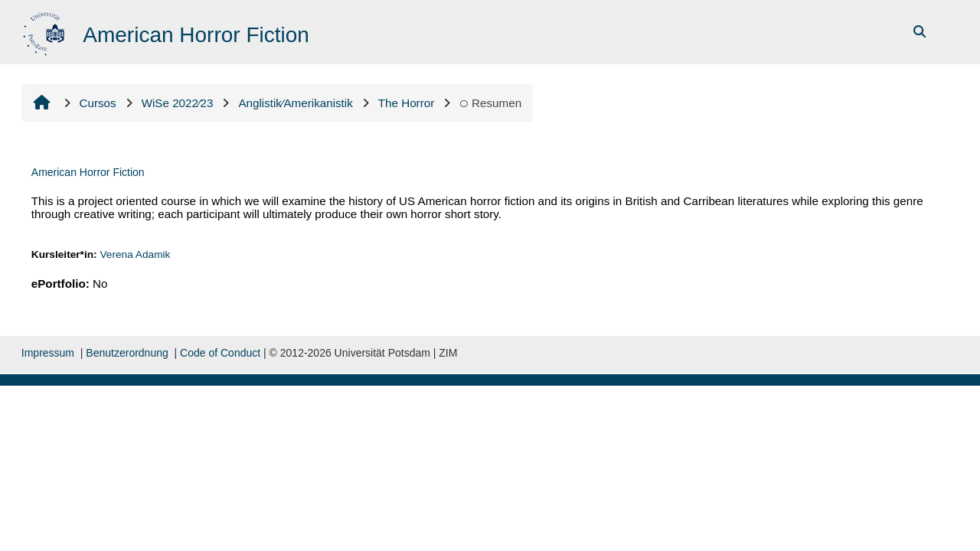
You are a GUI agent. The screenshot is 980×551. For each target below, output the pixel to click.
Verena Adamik (135, 254)
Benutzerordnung (127, 353)
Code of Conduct (220, 353)
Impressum (48, 353)
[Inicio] (46, 31)
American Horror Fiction (88, 172)
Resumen (490, 103)
